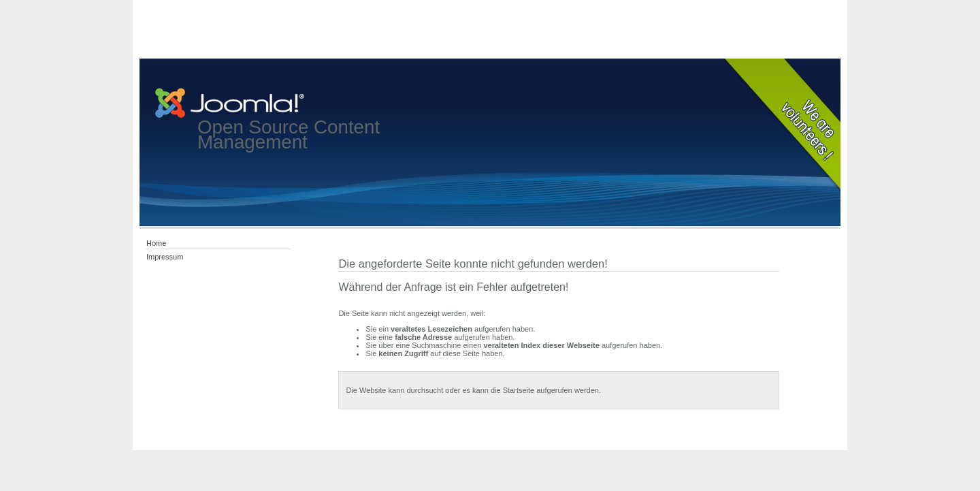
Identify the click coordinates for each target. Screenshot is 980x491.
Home (156, 243)
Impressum (165, 257)
